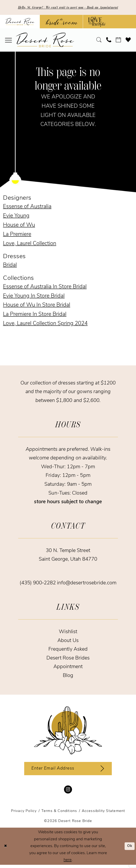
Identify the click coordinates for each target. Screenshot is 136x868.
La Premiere (17, 235)
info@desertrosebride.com (87, 584)
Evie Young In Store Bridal (34, 297)
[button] (9, 41)
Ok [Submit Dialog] (129, 849)
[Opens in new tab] (61, 22)
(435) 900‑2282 (38, 584)
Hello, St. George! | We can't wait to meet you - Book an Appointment (68, 8)
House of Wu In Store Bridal (37, 306)
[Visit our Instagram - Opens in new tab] (68, 792)
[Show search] (99, 41)
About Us (68, 641)
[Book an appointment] (118, 41)
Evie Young (16, 217)
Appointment (68, 668)
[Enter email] (68, 770)
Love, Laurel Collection (30, 244)
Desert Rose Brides (68, 659)
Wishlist (68, 633)
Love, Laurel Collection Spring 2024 (45, 325)
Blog (68, 676)
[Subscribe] (107, 770)
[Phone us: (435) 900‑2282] (109, 41)
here (68, 863)
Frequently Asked (68, 650)
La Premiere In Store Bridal (35, 315)
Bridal (10, 266)
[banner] (45, 41)
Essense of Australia (27, 208)
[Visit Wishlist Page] (128, 41)
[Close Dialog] (6, 849)
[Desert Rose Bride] (68, 731)
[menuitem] (9, 41)
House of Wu (19, 226)
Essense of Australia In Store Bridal (45, 288)
